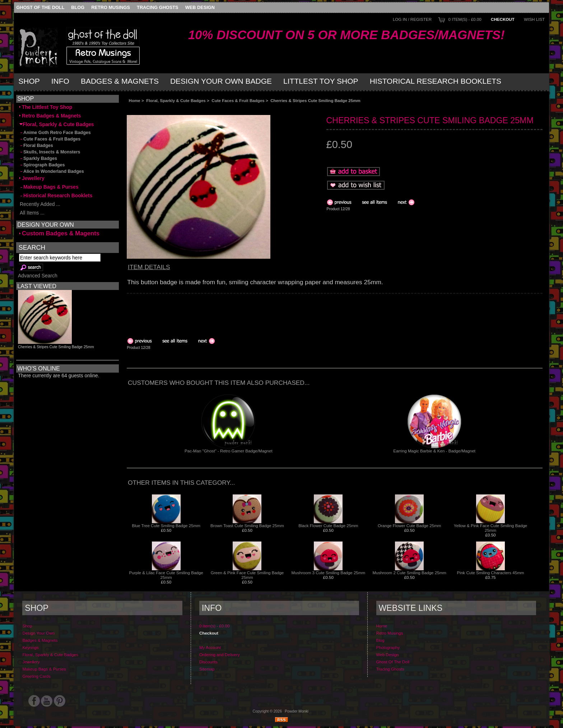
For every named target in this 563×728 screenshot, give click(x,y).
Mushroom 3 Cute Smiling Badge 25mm (329, 573)
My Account (210, 647)
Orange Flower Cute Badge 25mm (410, 526)
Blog (78, 7)
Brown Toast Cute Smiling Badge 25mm (247, 526)
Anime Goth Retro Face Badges (55, 133)
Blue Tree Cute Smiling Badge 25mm (166, 526)
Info (60, 81)
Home (135, 100)
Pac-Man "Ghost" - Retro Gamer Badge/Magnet (229, 451)
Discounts (208, 662)
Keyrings (30, 647)
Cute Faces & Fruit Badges (238, 100)
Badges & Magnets (120, 81)
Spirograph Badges (42, 165)
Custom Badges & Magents (59, 233)
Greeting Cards (36, 676)
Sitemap (207, 669)
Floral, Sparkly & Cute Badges (176, 100)
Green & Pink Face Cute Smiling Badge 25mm (247, 575)
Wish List (534, 19)
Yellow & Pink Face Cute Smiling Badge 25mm (491, 528)
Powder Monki (297, 711)
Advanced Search (38, 276)
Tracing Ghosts (157, 7)
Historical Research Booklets (436, 81)
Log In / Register (412, 19)
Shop (29, 81)
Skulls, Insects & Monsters (50, 152)
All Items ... (32, 213)
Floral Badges (36, 146)
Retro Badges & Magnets (50, 116)
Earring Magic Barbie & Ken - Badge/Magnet (434, 451)
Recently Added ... (40, 204)
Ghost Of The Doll (41, 7)
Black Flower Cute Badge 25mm (328, 526)
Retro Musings (111, 7)
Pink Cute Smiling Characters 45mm (491, 573)
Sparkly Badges (38, 158)
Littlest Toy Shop (321, 81)
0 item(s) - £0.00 (465, 19)
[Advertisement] (207, 109)
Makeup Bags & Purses (49, 187)
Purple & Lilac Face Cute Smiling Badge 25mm (166, 575)
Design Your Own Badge (221, 81)
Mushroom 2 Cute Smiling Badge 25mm (409, 573)
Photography (388, 647)
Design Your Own (38, 633)
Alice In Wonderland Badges (52, 171)
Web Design (200, 7)
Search (32, 248)
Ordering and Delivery (220, 655)
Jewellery (32, 178)
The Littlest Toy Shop (46, 107)
